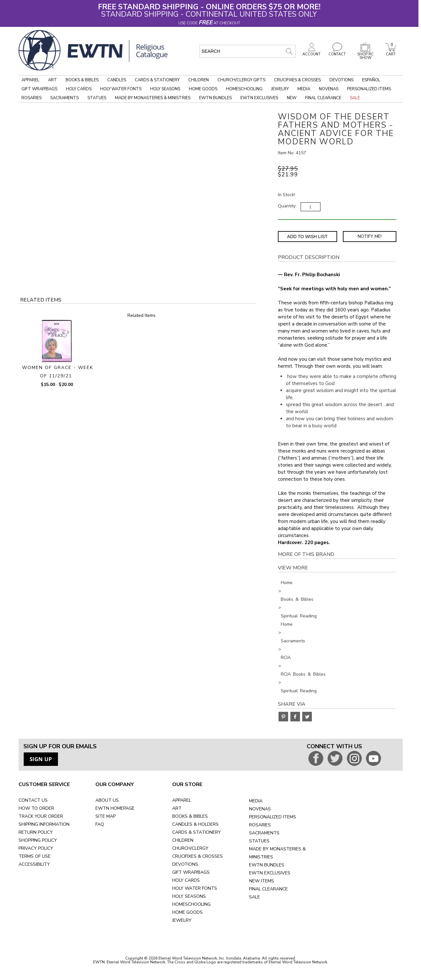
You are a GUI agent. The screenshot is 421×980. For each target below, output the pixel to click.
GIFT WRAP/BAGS (191, 872)
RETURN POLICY (36, 832)
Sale (355, 98)
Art (53, 80)
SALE (255, 897)
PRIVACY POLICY (36, 848)
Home (287, 583)
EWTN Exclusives (259, 98)
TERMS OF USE (35, 856)
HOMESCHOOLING (191, 904)
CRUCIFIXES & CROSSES (198, 856)
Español (371, 80)
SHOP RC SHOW (365, 54)
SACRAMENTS (264, 833)
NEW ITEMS (262, 881)
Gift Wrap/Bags (39, 89)
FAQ (100, 824)
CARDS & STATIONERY (197, 832)
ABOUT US (107, 800)
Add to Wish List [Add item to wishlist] (307, 237)
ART (177, 808)
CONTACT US (33, 800)
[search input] (247, 51)
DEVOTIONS (185, 864)
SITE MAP (105, 816)
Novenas (329, 89)
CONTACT (337, 52)
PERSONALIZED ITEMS (273, 817)
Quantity (287, 206)
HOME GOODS (187, 912)
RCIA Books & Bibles (303, 674)
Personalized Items (369, 89)
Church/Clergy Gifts (241, 80)
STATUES (259, 841)
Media (304, 89)
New (292, 98)
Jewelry (280, 89)
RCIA (286, 658)
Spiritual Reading (299, 616)
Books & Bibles (82, 80)
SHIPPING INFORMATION (44, 824)
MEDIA (256, 801)
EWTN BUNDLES (267, 865)
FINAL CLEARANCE (268, 889)
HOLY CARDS (186, 880)
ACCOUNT (312, 52)
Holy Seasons (165, 89)
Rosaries (32, 98)
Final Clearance (323, 98)
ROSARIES (260, 825)
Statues (97, 98)
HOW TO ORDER (36, 808)
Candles (117, 80)
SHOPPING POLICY (38, 840)
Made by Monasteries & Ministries (153, 98)
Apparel (30, 80)
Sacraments (65, 98)
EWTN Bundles (215, 98)
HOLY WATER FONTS (195, 888)
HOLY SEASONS (189, 896)
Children (198, 80)
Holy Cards (79, 89)
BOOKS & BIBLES (190, 816)
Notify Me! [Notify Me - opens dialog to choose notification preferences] (370, 236)
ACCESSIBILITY (34, 864)
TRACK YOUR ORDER (41, 816)
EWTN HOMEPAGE (115, 808)
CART (391, 52)
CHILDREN (183, 840)
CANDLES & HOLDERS (195, 824)
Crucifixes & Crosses (297, 80)
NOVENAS (260, 809)
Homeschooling (244, 89)
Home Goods (203, 89)
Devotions (341, 80)
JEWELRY (182, 920)
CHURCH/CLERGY (190, 848)
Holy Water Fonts (121, 89)
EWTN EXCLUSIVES (270, 873)
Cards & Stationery (157, 80)
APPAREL (182, 800)
